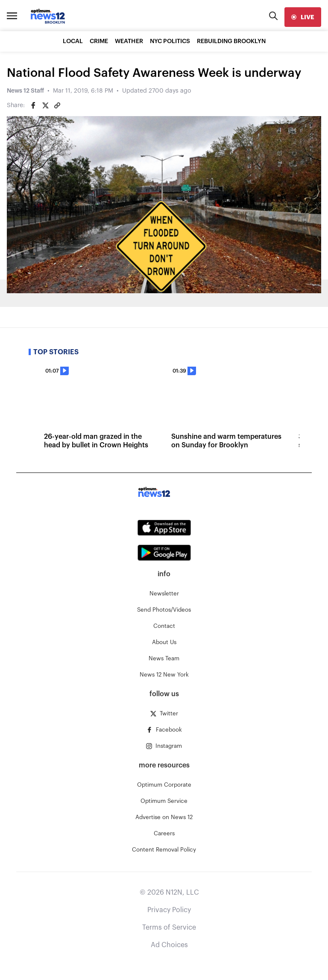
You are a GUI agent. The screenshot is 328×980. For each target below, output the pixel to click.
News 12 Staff (25, 91)
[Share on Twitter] (45, 105)
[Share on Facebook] (33, 105)
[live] (303, 17)
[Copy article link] (57, 105)
